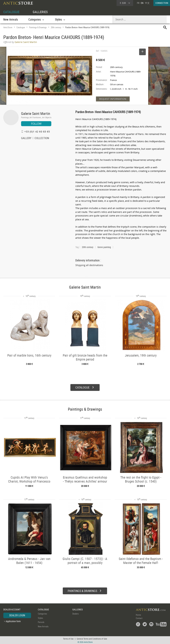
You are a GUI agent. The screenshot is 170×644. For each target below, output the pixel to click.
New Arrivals (11, 19)
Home (138, 614)
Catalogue (21, 27)
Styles (40, 617)
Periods (41, 622)
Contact (139, 618)
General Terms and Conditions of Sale (92, 638)
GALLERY (26, 138)
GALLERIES (40, 12)
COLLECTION (42, 138)
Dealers (76, 613)
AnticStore (8, 27)
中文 (147, 3)
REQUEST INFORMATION (113, 99)
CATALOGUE (11, 12)
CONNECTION (162, 3)
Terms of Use (68, 638)
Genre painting (104, 247)
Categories (42, 613)
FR (138, 3)
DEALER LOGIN (17, 615)
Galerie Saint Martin (36, 113)
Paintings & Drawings (38, 27)
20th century (56, 27)
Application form (13, 621)
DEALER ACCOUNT (12, 609)
